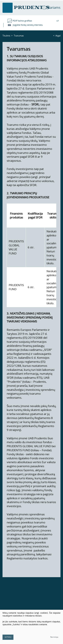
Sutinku (8, 637)
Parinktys (54, 637)
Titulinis (6, 36)
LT (58, 21)
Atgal (58, 36)
